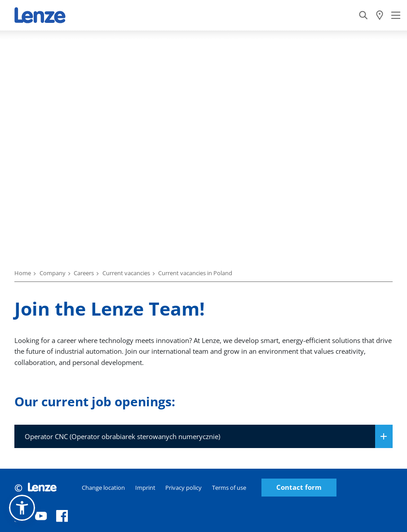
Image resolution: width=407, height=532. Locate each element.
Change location (103, 488)
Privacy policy (184, 488)
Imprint (145, 488)
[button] (22, 508)
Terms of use (229, 488)
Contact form (299, 487)
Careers (84, 273)
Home (23, 273)
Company (53, 273)
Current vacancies (126, 273)
